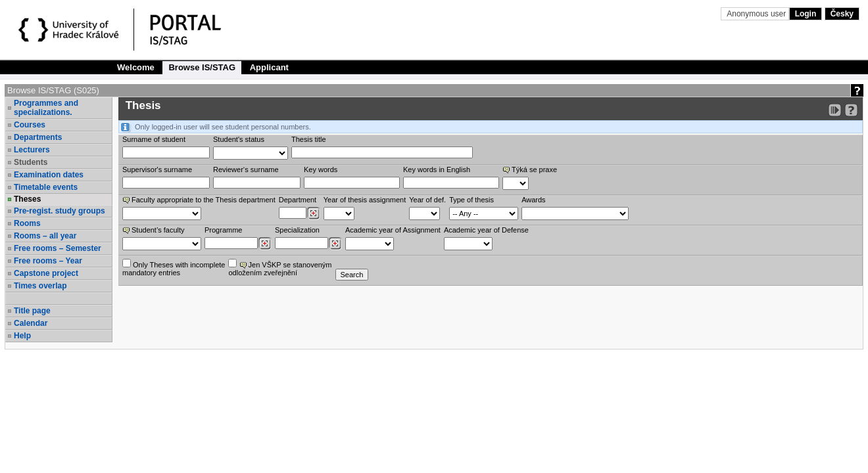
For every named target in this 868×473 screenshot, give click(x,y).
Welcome (136, 67)
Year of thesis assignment (365, 200)
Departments (38, 137)
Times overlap (40, 286)
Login (806, 14)
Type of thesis (471, 200)
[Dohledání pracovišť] (313, 214)
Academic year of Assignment (393, 230)
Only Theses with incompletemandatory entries (174, 268)
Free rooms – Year (48, 261)
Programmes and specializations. (46, 108)
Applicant (269, 67)
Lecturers (32, 150)
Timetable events (46, 187)
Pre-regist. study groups (60, 211)
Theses (27, 199)
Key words (321, 169)
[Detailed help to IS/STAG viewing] (851, 110)
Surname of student (154, 139)
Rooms (27, 223)
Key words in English (437, 169)
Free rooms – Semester (58, 248)
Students (31, 162)
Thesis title (309, 139)
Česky (842, 14)
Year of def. (427, 200)
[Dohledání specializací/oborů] (335, 244)
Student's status (239, 139)
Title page (32, 311)
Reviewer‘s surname (246, 169)
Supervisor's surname (157, 169)
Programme (223, 230)
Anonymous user (757, 14)
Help (22, 336)
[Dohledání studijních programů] (265, 244)
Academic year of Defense (486, 230)
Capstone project (46, 273)
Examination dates (49, 175)
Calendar (31, 323)
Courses (30, 125)
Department (298, 200)
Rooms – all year (45, 236)
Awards (533, 200)
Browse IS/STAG (202, 67)
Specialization (297, 230)
